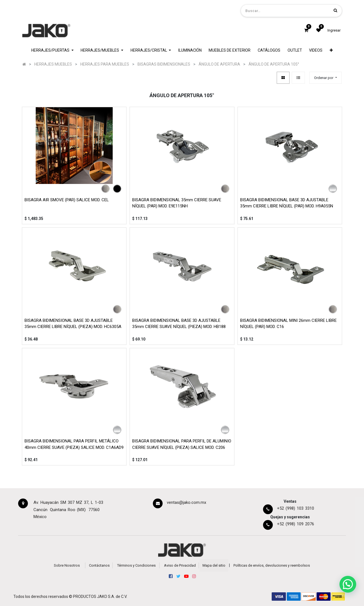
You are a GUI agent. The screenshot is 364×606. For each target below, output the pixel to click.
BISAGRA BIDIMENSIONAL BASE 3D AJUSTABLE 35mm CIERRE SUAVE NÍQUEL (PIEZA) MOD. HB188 (179, 324)
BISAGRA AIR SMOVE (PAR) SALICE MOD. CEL (67, 200)
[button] (331, 50)
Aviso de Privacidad (180, 565)
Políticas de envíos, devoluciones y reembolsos (272, 565)
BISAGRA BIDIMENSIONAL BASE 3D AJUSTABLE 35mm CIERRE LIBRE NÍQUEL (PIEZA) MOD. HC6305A (73, 324)
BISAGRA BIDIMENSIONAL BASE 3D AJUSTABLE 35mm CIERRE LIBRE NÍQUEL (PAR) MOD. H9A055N (287, 203)
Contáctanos (99, 565)
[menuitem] (190, 50)
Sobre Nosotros (67, 565)
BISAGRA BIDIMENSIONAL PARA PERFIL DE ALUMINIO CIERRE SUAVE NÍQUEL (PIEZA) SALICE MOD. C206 (182, 444)
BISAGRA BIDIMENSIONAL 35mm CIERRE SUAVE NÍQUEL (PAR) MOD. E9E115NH (177, 203)
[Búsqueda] (335, 10)
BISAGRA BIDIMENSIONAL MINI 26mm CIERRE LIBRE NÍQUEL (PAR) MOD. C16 (288, 324)
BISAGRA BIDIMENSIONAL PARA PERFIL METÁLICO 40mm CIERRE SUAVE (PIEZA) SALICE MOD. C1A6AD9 (74, 444)
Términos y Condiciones (136, 565)
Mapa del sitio (214, 565)
